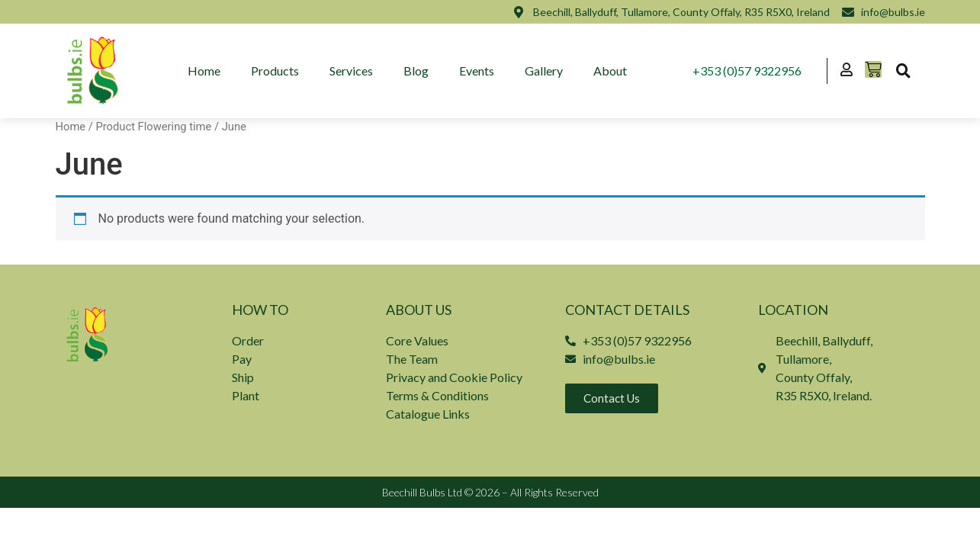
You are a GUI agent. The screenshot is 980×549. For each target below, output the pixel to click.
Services (351, 71)
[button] (904, 71)
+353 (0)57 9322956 (747, 71)
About (610, 71)
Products (275, 71)
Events (477, 71)
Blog (416, 71)
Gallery (544, 71)
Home (204, 71)
